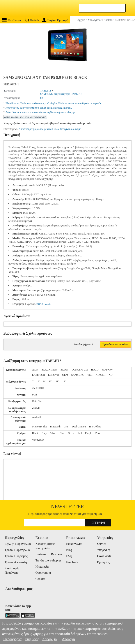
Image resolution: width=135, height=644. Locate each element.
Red (80, 433)
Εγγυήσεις (103, 562)
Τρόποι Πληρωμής (16, 556)
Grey (44, 433)
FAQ (69, 556)
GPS (66, 427)
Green (71, 433)
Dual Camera (79, 427)
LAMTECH (39, 375)
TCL (90, 375)
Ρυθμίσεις (32, 639)
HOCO (95, 370)
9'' (44, 381)
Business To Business (49, 554)
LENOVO (54, 375)
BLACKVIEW (50, 370)
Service (102, 544)
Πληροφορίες (13, 639)
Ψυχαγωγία (38, 440)
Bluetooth (55, 427)
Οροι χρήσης (43, 573)
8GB (35, 395)
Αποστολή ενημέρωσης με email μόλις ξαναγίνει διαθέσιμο (50, 129)
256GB (36, 408)
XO (111, 375)
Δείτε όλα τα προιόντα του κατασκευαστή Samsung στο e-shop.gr (40, 112)
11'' (57, 381)
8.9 (42, 98)
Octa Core (38, 401)
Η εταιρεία (42, 567)
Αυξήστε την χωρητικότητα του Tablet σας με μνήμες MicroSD (39, 108)
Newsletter (68, 507)
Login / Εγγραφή (55, 20)
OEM (65, 375)
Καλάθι (32, 20)
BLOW (64, 370)
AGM (35, 370)
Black (35, 433)
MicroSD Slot (40, 427)
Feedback (72, 562)
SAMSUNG (78, 375)
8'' (39, 381)
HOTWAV (107, 370)
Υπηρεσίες (104, 550)
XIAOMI (100, 375)
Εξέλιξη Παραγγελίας (18, 544)
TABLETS (46, 91)
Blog (69, 550)
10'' (51, 381)
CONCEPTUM (80, 370)
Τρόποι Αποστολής (16, 562)
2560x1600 (38, 388)
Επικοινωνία (74, 544)
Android (37, 417)
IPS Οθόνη (95, 427)
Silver (53, 433)
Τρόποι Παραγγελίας (17, 550)
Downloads (104, 556)
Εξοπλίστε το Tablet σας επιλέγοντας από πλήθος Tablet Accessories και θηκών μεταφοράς (53, 103)
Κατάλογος (12, 20)
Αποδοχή (68, 639)
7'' (33, 381)
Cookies (41, 579)
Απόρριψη (49, 639)
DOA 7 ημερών (44, 304)
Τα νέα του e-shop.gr (48, 560)
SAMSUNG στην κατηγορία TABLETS (61, 94)
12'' (64, 381)
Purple (89, 433)
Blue (62, 433)
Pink (98, 433)
